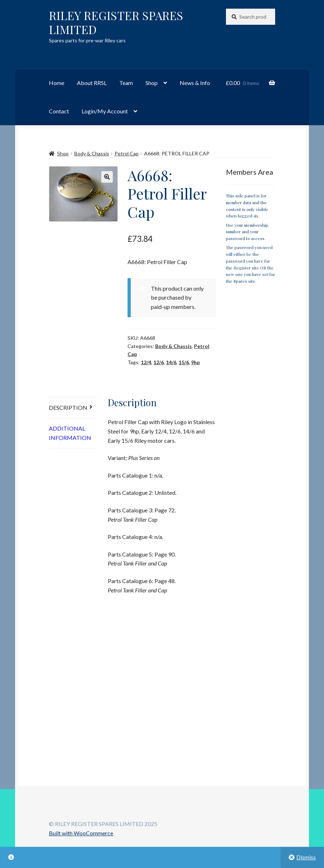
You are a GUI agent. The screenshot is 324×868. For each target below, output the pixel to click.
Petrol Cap (127, 153)
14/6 (171, 362)
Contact (59, 111)
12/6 (159, 362)
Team (126, 83)
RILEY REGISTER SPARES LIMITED (116, 22)
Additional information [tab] (70, 433)
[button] (107, 177)
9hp (195, 362)
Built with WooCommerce (81, 833)
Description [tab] (68, 407)
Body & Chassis (92, 153)
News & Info (195, 83)
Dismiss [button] (306, 857)
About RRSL (92, 83)
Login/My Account (105, 111)
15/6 (184, 362)
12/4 (146, 362)
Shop (152, 83)
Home (57, 83)
